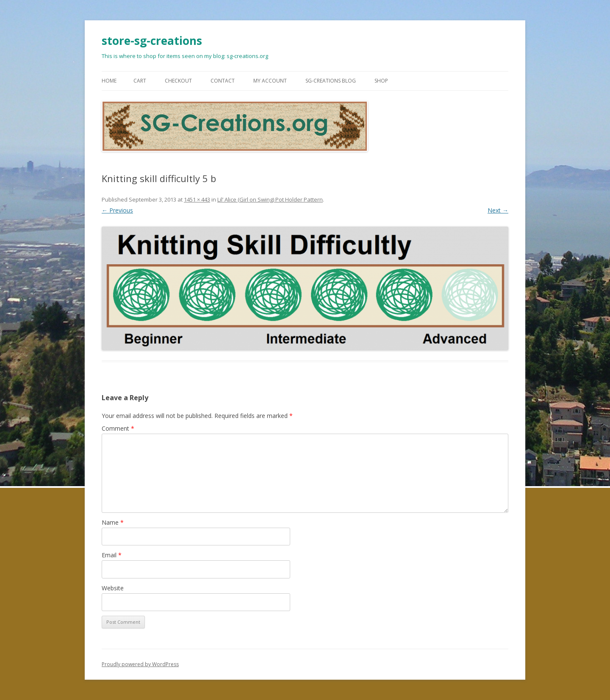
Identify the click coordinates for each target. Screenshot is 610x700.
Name (113, 522)
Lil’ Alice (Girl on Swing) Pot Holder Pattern (270, 199)
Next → (498, 210)
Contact (223, 81)
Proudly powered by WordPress (140, 664)
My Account (270, 81)
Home (109, 81)
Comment (118, 428)
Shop (381, 81)
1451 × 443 (197, 199)
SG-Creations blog (331, 81)
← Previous (117, 210)
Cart (140, 81)
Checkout (178, 81)
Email (112, 555)
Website (113, 588)
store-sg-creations (152, 41)
